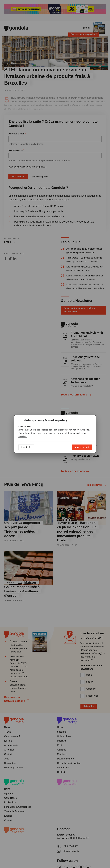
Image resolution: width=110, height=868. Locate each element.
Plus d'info (26, 447)
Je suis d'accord (82, 447)
